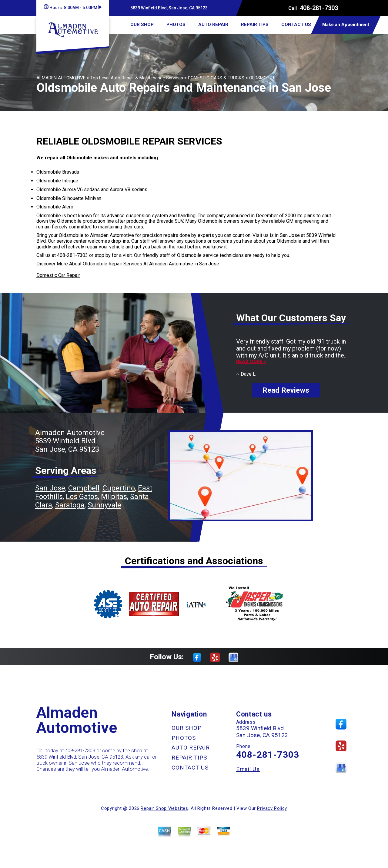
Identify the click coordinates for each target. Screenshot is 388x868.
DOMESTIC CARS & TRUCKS (216, 78)
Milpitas (114, 497)
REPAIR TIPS (255, 25)
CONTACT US (296, 25)
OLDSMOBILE (262, 78)
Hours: (73, 8)
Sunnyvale (104, 505)
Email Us (248, 769)
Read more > (251, 362)
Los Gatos (82, 497)
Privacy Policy (272, 808)
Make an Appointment (346, 25)
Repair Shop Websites (164, 808)
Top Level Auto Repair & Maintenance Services (137, 78)
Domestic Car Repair (58, 275)
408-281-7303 (319, 8)
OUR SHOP (142, 25)
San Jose (50, 488)
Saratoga (70, 505)
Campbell (84, 488)
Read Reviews (286, 390)
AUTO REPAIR (213, 25)
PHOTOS (176, 25)
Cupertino (119, 488)
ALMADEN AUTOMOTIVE (61, 78)
